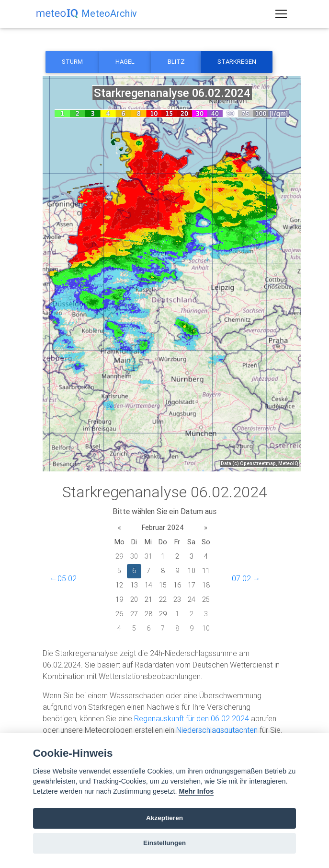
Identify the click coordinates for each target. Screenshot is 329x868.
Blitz (176, 62)
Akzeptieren (164, 818)
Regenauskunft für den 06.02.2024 (192, 718)
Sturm (72, 62)
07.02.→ (246, 578)
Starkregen (237, 62)
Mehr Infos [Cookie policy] (196, 791)
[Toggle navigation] (281, 16)
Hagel (125, 62)
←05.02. (64, 578)
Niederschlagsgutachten (217, 730)
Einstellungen (164, 843)
